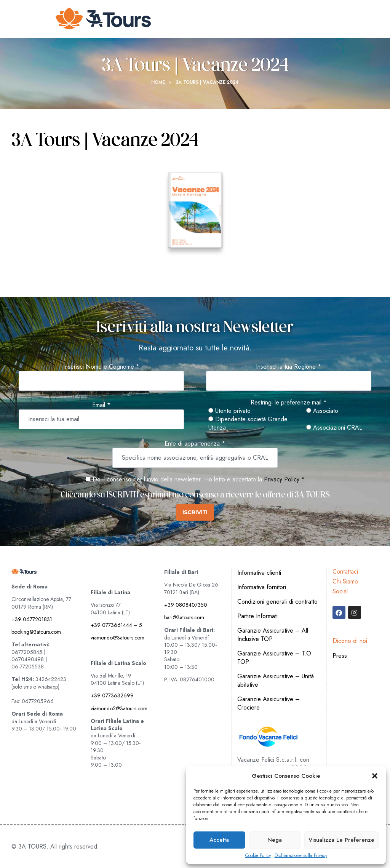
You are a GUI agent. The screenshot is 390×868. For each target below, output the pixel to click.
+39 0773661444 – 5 (116, 625)
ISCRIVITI (195, 512)
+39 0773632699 (112, 695)
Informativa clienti (259, 573)
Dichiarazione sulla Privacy (301, 856)
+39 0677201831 (32, 619)
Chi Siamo (345, 581)
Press (340, 656)
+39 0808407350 (186, 605)
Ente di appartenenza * (195, 444)
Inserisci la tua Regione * (289, 367)
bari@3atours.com (184, 617)
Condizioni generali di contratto (277, 602)
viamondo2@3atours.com (119, 708)
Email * (101, 405)
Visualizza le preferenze (341, 840)
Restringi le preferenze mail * (289, 403)
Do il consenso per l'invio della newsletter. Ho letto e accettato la (174, 479)
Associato (322, 411)
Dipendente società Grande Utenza (248, 424)
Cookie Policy (258, 856)
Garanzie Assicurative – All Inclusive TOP (273, 635)
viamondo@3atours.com (117, 638)
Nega (275, 840)
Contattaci (345, 571)
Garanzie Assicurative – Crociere (269, 703)
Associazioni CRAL (334, 428)
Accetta (219, 840)
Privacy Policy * (284, 479)
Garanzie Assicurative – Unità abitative (276, 680)
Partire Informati (257, 616)
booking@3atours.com (36, 632)
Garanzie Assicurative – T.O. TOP (275, 658)
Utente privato (229, 411)
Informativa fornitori (262, 587)
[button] (375, 776)
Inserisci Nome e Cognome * (101, 367)
